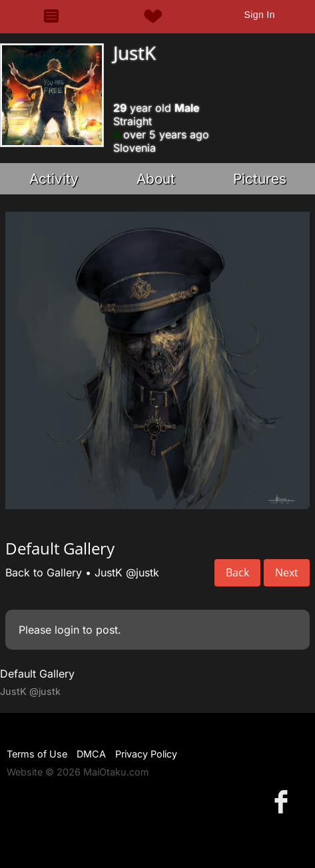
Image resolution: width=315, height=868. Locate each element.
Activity (54, 179)
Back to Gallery (44, 572)
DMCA (91, 754)
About (156, 179)
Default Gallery (37, 674)
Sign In (259, 15)
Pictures (260, 179)
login (67, 630)
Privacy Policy (146, 754)
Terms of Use (37, 754)
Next (287, 572)
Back (237, 572)
